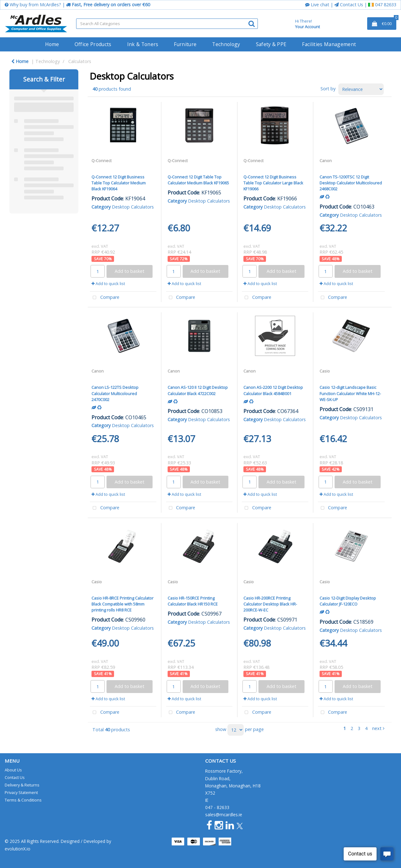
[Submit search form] (252, 23)
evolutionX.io (18, 849)
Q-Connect (102, 161)
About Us (13, 770)
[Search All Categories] (167, 24)
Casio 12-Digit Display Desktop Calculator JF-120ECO (348, 601)
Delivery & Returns (22, 785)
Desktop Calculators (133, 207)
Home (52, 44)
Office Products (93, 44)
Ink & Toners (143, 44)
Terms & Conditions (23, 800)
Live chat (317, 5)
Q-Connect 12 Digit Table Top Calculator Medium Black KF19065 (198, 180)
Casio (325, 371)
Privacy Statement (21, 792)
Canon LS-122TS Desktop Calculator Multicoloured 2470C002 (115, 393)
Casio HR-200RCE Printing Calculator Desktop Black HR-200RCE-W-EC (270, 604)
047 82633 (382, 5)
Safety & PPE (271, 44)
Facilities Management (329, 44)
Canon (326, 161)
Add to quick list (108, 283)
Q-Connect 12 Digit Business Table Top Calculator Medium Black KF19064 (119, 183)
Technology (226, 44)
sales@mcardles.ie (224, 815)
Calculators (80, 61)
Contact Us (349, 5)
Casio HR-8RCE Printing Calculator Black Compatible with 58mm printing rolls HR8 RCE (122, 604)
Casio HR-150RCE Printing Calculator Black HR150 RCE (193, 601)
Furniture (185, 44)
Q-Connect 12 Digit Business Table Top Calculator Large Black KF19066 (273, 183)
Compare (105, 298)
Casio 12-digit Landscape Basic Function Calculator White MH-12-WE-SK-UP (350, 393)
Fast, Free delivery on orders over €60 (108, 5)
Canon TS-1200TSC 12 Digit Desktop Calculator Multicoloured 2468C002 (351, 183)
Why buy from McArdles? (33, 5)
